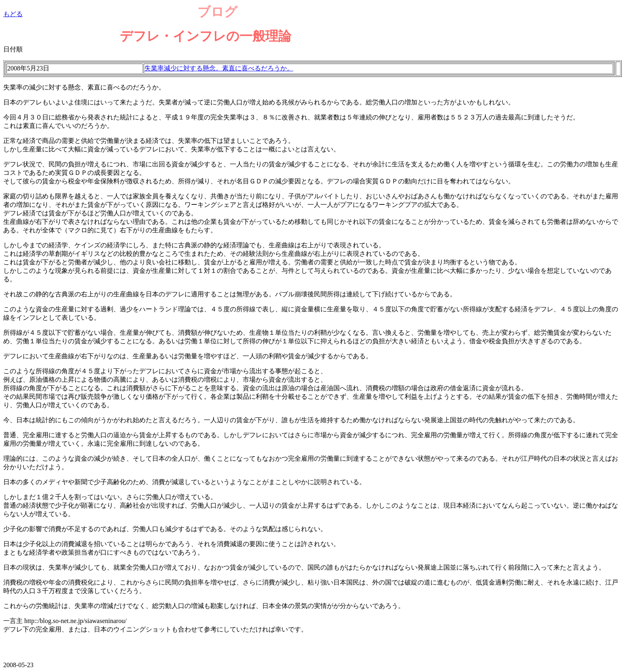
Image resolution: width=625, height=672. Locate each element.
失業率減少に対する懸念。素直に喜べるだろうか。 (219, 68)
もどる (13, 14)
